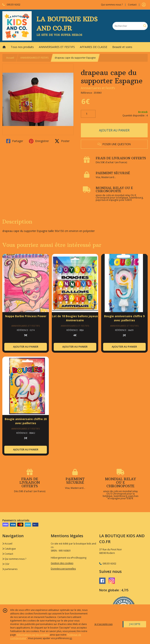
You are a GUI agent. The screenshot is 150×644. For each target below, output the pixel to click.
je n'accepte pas (104, 624)
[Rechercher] (145, 26)
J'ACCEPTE (135, 624)
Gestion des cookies (62, 563)
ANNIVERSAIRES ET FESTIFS (34, 58)
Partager (15, 141)
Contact (132, 5)
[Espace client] (144, 5)
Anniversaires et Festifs (98, 88)
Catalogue (9, 549)
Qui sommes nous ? (14, 559)
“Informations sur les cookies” (33, 635)
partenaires (10, 569)
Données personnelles (63, 569)
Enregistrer (39, 141)
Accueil (10, 58)
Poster (62, 141)
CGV (6, 564)
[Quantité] (88, 114)
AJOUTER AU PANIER (114, 130)
